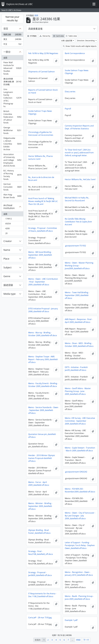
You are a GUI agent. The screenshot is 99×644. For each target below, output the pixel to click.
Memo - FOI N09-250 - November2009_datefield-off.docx (80, 490)
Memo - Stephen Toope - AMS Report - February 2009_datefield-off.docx (43, 359)
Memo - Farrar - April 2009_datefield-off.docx (39, 484)
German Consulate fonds (12, 187)
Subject (7, 267)
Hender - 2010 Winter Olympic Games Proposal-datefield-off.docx (42, 458)
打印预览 (32, 36)
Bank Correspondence (75, 53)
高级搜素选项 (35, 29)
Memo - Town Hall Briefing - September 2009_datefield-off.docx (77, 295)
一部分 (7, 52)
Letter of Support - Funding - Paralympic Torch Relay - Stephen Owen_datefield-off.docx (80, 545)
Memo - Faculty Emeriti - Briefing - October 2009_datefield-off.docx (43, 385)
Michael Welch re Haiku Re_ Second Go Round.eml (77, 199)
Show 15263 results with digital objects (80, 46)
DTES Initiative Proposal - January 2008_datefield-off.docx (43, 310)
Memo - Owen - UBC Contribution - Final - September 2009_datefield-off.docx (43, 282)
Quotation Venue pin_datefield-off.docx (42, 436)
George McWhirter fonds (12, 130)
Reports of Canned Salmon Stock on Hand (43, 91)
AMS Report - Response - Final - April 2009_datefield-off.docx (79, 321)
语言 (6, 29)
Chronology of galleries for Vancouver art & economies (41, 134)
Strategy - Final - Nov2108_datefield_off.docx (41, 553)
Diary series (70, 92)
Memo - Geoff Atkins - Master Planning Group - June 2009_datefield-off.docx (78, 391)
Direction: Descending (86, 41)
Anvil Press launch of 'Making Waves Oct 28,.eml (43, 201)
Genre (7, 276)
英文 (12, 40)
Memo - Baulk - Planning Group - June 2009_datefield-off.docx (79, 598)
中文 (12, 45)
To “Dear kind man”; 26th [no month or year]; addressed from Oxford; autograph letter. (79, 153)
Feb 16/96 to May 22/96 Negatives (43, 53)
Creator (8, 241)
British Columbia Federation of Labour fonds (12, 117)
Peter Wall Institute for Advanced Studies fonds (12, 68)
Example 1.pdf (71, 620)
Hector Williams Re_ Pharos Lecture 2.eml (41, 158)
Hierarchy (45, 36)
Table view (71, 36)
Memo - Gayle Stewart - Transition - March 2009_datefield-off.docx (80, 449)
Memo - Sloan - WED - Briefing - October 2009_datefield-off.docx (79, 345)
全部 (5, 58)
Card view (59, 36)
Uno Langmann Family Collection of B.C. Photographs (12, 98)
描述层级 (8, 285)
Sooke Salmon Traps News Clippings (77, 72)
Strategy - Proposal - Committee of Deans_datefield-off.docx (43, 230)
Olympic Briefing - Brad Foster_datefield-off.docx (39, 532)
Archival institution (9, 207)
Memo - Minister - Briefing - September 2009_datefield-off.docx (40, 506)
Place (6, 259)
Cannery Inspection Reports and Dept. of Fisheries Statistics (79, 127)
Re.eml (78, 222)
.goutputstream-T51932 (75, 246)
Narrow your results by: (12, 19)
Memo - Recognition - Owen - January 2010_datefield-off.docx (79, 574)
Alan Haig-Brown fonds (12, 196)
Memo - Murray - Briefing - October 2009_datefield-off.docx (43, 334)
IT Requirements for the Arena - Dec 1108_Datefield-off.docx (42, 595)
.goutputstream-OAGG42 (76, 472)
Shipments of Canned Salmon (41, 72)
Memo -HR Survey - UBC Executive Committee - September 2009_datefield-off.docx (80, 421)
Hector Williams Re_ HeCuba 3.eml (80, 179)
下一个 (86, 640)
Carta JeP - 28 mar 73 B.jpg (40, 618)
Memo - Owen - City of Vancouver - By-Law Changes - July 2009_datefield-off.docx (80, 516)
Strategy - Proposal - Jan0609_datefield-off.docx (40, 574)
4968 (78, 640)
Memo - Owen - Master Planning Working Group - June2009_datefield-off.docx (79, 266)
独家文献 (12, 35)
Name (7, 250)
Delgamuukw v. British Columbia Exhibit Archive (12, 144)
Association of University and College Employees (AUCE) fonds (12, 160)
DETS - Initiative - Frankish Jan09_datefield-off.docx (76, 369)
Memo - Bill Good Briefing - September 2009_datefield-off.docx (40, 255)
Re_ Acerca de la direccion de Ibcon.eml (41, 179)
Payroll (68, 109)
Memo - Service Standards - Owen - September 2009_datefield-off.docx (43, 410)
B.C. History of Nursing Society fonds (12, 175)
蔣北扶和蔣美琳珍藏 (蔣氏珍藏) (12, 82)
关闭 (36, 15)
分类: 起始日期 (67, 41)
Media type (9, 294)
